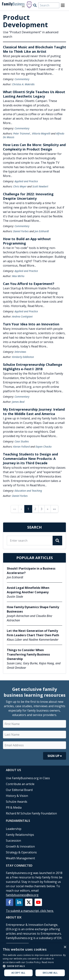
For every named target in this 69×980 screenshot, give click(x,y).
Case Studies (22, 441)
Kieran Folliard (21, 447)
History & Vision (17, 796)
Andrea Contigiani (22, 316)
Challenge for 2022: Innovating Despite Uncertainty (28, 196)
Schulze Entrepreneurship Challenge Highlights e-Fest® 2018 (33, 367)
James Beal (18, 402)
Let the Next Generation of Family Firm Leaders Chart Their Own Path (33, 633)
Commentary (22, 79)
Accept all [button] (18, 973)
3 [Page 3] (41, 509)
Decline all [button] (50, 973)
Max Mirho (18, 276)
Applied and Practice (26, 181)
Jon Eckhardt (42, 231)
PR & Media (14, 807)
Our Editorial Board (19, 790)
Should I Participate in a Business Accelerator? (31, 571)
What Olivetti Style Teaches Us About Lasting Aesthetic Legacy (34, 94)
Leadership (14, 829)
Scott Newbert (40, 186)
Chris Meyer (20, 186)
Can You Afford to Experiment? (29, 284)
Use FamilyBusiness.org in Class (28, 778)
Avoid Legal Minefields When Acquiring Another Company (28, 590)
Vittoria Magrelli (41, 133)
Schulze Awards (17, 802)
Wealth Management (20, 858)
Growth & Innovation (20, 846)
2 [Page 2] (35, 509)
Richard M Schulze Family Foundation (31, 813)
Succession (13, 841)
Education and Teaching (28, 491)
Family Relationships (20, 835)
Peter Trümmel (21, 133)
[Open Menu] (63, 5)
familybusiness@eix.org (22, 895)
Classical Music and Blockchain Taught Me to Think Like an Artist (34, 49)
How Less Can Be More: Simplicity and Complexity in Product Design (34, 147)
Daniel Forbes (21, 231)
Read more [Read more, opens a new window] (48, 962)
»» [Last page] (54, 509)
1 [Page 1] (28, 509)
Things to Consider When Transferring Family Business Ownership (28, 654)
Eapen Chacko (44, 447)
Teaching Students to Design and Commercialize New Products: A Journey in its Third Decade (30, 459)
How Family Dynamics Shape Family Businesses (33, 609)
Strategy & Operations (21, 852)
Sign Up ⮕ (55, 756)
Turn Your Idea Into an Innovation (31, 324)
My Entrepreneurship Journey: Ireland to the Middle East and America (34, 412)
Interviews (20, 352)
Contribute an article (20, 784)
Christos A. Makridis (23, 84)
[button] (34, 966)
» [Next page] (48, 509)
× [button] (65, 947)
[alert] (34, 962)
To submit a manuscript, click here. (30, 911)
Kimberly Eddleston (23, 357)
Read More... (45, 74)
